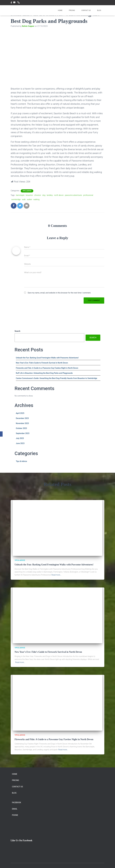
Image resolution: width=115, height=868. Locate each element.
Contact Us (86, 10)
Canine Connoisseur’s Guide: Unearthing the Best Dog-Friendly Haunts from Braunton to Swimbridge (57, 378)
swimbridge (16, 199)
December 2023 (22, 418)
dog (44, 195)
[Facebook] (1, 434)
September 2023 (23, 433)
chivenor (38, 195)
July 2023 (20, 438)
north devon (59, 195)
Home (60, 10)
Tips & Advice (27, 191)
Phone (19, 2)
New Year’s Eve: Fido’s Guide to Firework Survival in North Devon (42, 363)
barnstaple (20, 195)
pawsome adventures (74, 195)
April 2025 (20, 413)
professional (88, 195)
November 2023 (22, 423)
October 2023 (21, 428)
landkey (50, 195)
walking (36, 199)
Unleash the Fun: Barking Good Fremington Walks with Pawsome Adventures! (47, 358)
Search (17, 331)
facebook (11, 3)
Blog (99, 10)
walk (24, 199)
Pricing (72, 10)
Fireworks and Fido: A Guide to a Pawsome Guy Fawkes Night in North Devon (47, 368)
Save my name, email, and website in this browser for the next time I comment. (59, 293)
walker (30, 199)
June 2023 (20, 443)
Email (15, 2)
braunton (29, 195)
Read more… (56, 575)
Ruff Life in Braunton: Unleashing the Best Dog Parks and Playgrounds (44, 373)
